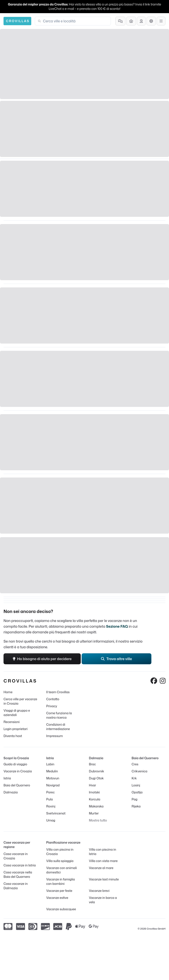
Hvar (92, 785)
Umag (51, 820)
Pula (50, 799)
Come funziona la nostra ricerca (59, 715)
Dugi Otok (96, 778)
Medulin (52, 771)
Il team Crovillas (58, 692)
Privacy (52, 706)
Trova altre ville (116, 659)
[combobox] (75, 21)
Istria (7, 778)
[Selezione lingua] (151, 21)
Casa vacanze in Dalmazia (16, 886)
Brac (92, 764)
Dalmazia (11, 792)
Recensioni (12, 722)
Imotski (94, 792)
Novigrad (53, 785)
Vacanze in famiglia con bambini (61, 881)
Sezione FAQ (117, 626)
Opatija (137, 792)
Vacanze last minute (104, 879)
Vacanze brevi (99, 891)
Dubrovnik (96, 771)
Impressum (54, 736)
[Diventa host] (131, 21)
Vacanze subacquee (61, 909)
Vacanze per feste (59, 891)
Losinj (136, 785)
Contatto (53, 699)
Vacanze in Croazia (18, 771)
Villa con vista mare (103, 861)
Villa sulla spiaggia (60, 861)
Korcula (95, 799)
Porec (50, 792)
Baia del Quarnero (17, 785)
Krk (134, 778)
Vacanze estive (57, 898)
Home (8, 692)
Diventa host (13, 736)
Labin (50, 764)
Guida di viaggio (15, 764)
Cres (135, 764)
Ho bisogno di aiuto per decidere (42, 659)
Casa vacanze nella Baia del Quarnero (18, 874)
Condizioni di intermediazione (58, 727)
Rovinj (51, 806)
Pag (134, 799)
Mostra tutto (98, 820)
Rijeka (136, 806)
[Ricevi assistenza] (141, 21)
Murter (94, 813)
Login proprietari (16, 729)
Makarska (96, 806)
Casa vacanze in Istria (20, 865)
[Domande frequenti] (120, 21)
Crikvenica (139, 771)
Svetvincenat (56, 813)
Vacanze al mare (101, 868)
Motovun (53, 778)
